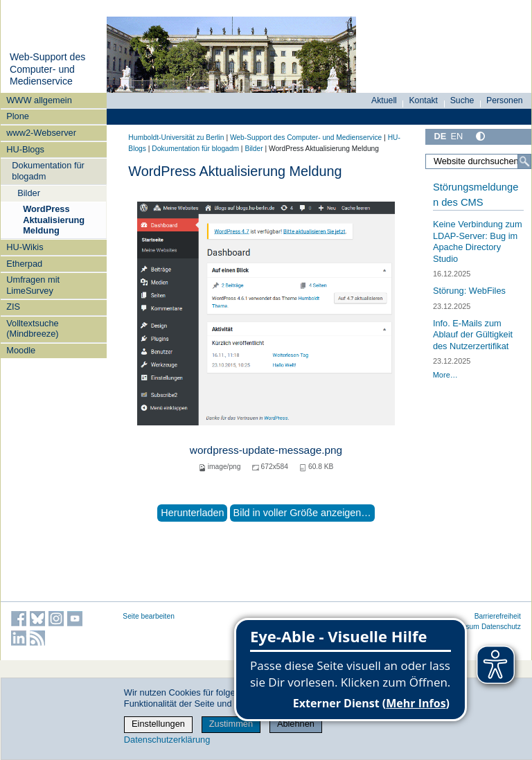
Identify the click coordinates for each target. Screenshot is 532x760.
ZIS (13, 307)
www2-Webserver (41, 133)
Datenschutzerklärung (167, 740)
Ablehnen (296, 724)
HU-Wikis (25, 247)
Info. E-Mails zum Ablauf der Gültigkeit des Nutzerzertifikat (473, 335)
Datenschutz (501, 627)
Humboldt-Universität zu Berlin (176, 138)
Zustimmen (231, 724)
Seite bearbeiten (149, 616)
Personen (505, 100)
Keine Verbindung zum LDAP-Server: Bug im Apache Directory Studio (478, 241)
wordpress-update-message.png (266, 450)
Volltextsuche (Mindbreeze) (32, 328)
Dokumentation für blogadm (48, 170)
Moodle (21, 350)
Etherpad (24, 264)
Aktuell (384, 100)
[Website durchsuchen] (478, 161)
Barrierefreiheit (498, 616)
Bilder (29, 193)
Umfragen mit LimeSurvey (33, 285)
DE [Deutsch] (440, 136)
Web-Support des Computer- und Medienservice (47, 69)
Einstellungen (158, 724)
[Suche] (524, 161)
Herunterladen (192, 513)
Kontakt (423, 100)
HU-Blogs (25, 149)
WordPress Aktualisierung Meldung (54, 220)
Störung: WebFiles (469, 291)
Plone (18, 116)
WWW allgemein (39, 100)
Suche (462, 100)
